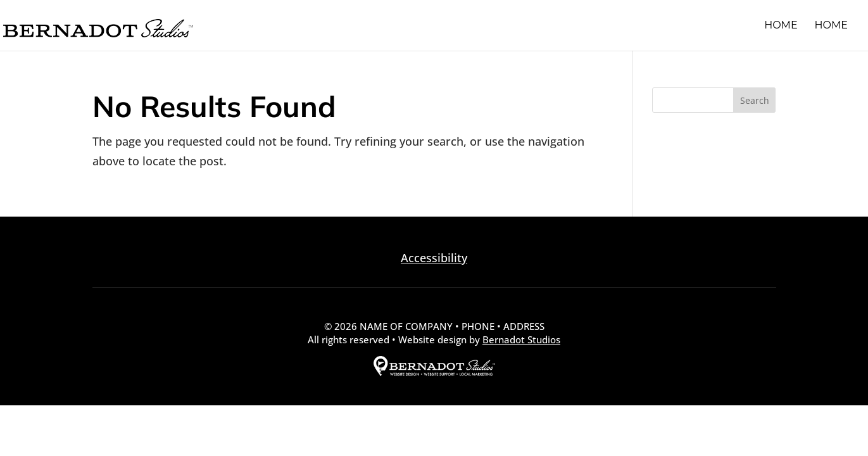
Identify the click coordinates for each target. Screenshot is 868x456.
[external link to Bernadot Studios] (434, 372)
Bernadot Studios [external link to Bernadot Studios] (521, 339)
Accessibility (434, 258)
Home (781, 26)
